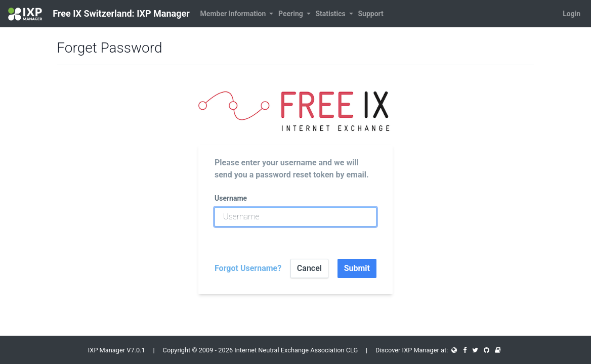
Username (231, 198)
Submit (357, 268)
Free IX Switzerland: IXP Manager (99, 14)
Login (572, 14)
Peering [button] (291, 14)
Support (370, 14)
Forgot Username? (248, 268)
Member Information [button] (234, 14)
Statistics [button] (331, 14)
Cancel (309, 268)
